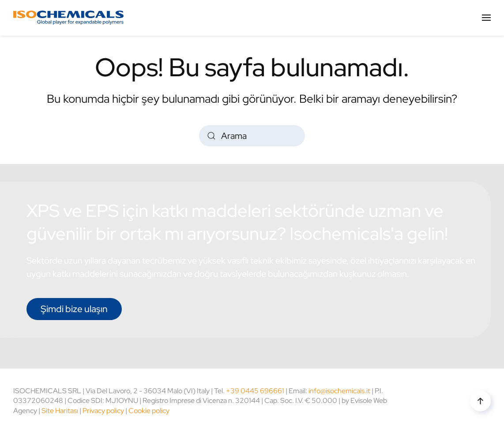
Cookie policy (149, 411)
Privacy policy (103, 411)
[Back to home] (68, 18)
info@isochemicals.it (339, 391)
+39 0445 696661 (255, 391)
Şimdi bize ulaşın (74, 309)
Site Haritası (60, 411)
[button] (486, 18)
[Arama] (252, 136)
